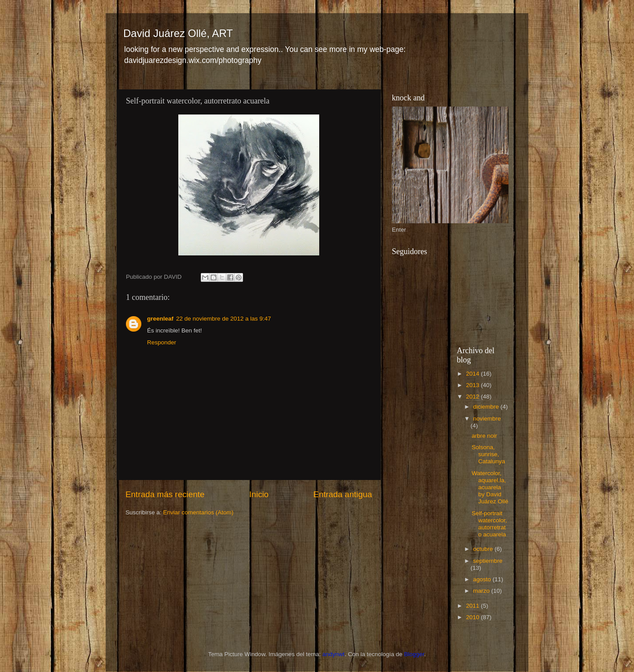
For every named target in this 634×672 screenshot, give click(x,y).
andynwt (333, 654)
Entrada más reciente (165, 494)
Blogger (414, 654)
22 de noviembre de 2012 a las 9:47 (223, 319)
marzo (482, 591)
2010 (473, 617)
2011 (473, 606)
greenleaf (160, 319)
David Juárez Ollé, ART (178, 33)
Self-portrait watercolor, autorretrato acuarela (489, 524)
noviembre (487, 419)
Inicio (259, 494)
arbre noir (484, 436)
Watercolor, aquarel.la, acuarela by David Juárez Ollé (490, 487)
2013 (473, 385)
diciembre (487, 407)
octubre (484, 549)
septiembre (488, 561)
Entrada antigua (343, 494)
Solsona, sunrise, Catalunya (488, 454)
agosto (483, 579)
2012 (473, 397)
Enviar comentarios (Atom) (199, 512)
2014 (473, 374)
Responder (162, 342)
